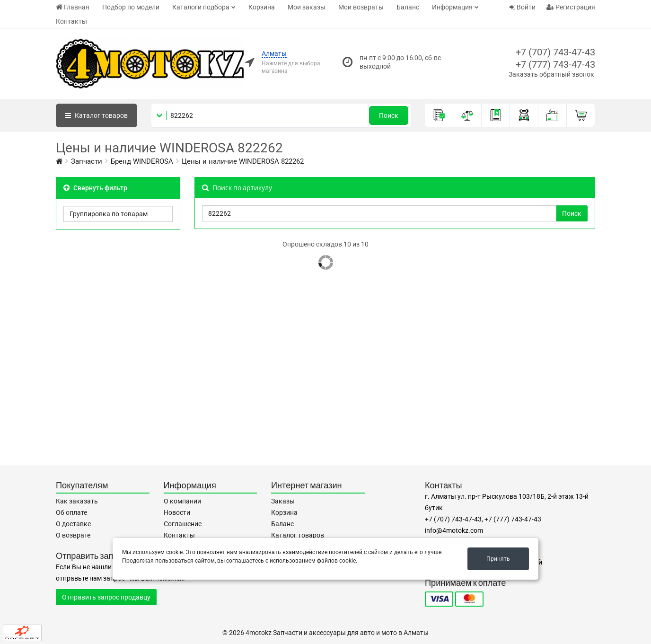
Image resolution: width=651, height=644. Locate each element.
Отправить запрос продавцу (106, 597)
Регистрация (571, 7)
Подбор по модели (131, 7)
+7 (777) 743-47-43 (555, 64)
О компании (182, 501)
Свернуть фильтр (95, 188)
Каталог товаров (298, 535)
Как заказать (77, 501)
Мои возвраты (361, 7)
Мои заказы (307, 7)
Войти (523, 7)
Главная (73, 7)
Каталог (97, 115)
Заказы (283, 501)
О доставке (73, 524)
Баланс (408, 7)
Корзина (262, 7)
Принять (498, 559)
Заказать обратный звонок (551, 74)
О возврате (73, 535)
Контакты (71, 21)
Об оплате (71, 512)
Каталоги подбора (201, 7)
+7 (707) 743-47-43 (555, 52)
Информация (452, 7)
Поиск (389, 115)
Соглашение (183, 524)
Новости (177, 512)
